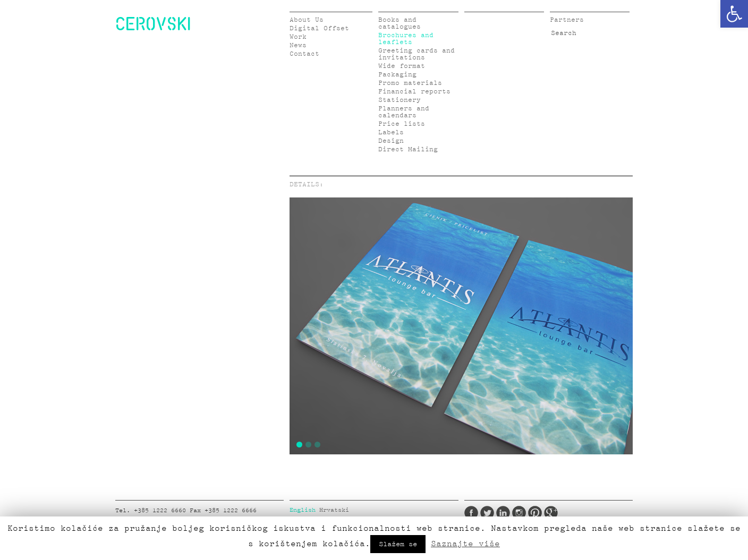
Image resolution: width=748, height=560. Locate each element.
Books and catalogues (399, 23)
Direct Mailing (408, 149)
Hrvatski (334, 510)
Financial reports (414, 92)
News (298, 45)
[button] (734, 14)
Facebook (471, 513)
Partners (567, 20)
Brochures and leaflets (406, 39)
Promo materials (410, 83)
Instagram (519, 513)
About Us (307, 20)
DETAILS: (307, 184)
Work (298, 37)
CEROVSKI (153, 23)
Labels (391, 132)
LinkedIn (503, 513)
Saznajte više (465, 544)
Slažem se (398, 544)
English (303, 510)
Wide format (402, 66)
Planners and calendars (404, 112)
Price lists (402, 124)
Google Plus (551, 513)
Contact (304, 54)
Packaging (397, 75)
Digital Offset (319, 28)
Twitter (487, 513)
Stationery (399, 100)
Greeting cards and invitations (416, 54)
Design (391, 141)
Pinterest (535, 513)
